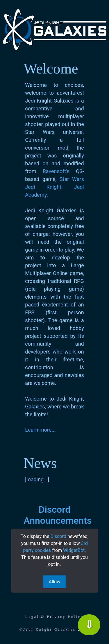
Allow (54, 582)
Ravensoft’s (56, 171)
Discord (58, 536)
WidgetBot (74, 550)
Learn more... (40, 430)
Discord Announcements (58, 515)
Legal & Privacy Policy (54, 617)
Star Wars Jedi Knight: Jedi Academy (54, 187)
